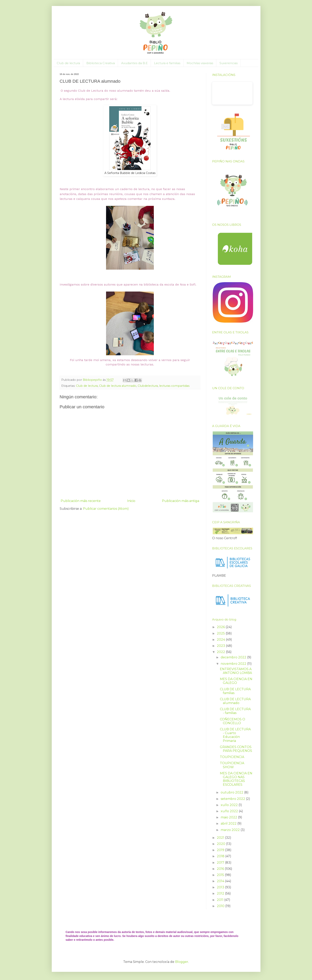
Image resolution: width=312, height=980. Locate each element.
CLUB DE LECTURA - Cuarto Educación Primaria (235, 735)
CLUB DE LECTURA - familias (235, 711)
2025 (221, 633)
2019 (221, 850)
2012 (221, 893)
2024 (221, 640)
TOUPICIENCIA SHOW (232, 765)
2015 (221, 875)
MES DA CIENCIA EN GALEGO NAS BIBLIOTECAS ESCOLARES (236, 779)
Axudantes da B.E (134, 63)
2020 (221, 844)
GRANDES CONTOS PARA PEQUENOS (236, 749)
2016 (221, 869)
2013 (221, 887)
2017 (221, 863)
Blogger (182, 962)
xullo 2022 (230, 805)
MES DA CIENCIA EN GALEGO (236, 681)
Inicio (131, 501)
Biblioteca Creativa (101, 63)
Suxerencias (229, 63)
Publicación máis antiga (181, 501)
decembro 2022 (234, 657)
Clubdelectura (148, 386)
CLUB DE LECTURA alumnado (235, 701)
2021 (221, 838)
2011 (221, 900)
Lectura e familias (167, 63)
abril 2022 (229, 823)
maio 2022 (229, 817)
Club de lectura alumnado (118, 386)
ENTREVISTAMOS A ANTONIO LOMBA (236, 671)
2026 (221, 627)
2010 (221, 906)
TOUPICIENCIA (232, 757)
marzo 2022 (231, 830)
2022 (221, 652)
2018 (221, 856)
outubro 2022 (232, 792)
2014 (221, 881)
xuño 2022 (230, 811)
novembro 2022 (234, 664)
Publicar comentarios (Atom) (106, 509)
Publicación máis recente (81, 501)
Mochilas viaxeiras (200, 63)
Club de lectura (68, 63)
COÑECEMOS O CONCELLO (233, 721)
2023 (221, 646)
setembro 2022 (233, 799)
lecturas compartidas (174, 386)
